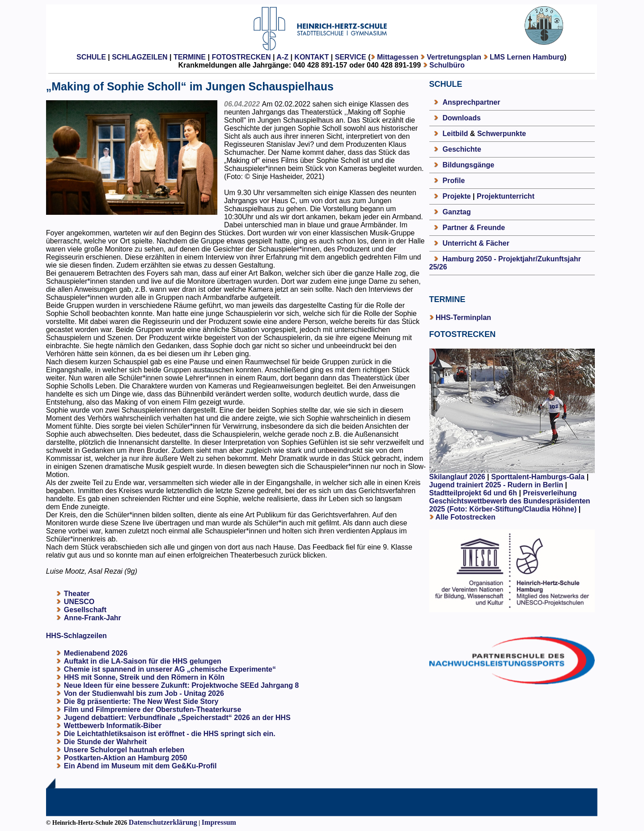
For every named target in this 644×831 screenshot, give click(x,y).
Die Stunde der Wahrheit (105, 742)
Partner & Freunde (474, 228)
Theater (77, 594)
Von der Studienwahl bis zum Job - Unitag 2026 (144, 693)
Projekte (457, 196)
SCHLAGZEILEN (140, 57)
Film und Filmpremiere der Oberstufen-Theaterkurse (153, 710)
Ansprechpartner (472, 102)
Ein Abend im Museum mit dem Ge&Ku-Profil (140, 766)
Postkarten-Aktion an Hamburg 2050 (126, 758)
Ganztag (457, 212)
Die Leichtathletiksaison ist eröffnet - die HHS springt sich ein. (170, 734)
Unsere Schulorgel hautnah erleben (124, 750)
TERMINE (190, 57)
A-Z (282, 57)
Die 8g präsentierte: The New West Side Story (141, 701)
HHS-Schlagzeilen (76, 636)
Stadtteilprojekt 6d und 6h (474, 493)
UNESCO (79, 602)
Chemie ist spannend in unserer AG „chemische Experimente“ (170, 669)
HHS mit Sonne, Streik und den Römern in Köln (144, 677)
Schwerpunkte (502, 134)
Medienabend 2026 (96, 653)
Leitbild (455, 134)
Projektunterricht (506, 196)
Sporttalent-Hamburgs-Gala (538, 477)
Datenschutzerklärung (163, 822)
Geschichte (462, 149)
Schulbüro (447, 65)
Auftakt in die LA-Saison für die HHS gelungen (143, 661)
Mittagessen (398, 57)
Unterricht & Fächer (476, 243)
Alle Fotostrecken (465, 517)
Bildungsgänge (469, 165)
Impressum (219, 822)
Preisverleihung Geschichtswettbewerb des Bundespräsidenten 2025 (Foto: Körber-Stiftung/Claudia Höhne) (510, 501)
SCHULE (91, 57)
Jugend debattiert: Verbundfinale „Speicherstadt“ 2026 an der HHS (177, 718)
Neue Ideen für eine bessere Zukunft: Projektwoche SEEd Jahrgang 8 (181, 685)
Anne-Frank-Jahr (93, 618)
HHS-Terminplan (463, 317)
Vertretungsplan (454, 57)
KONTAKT (311, 57)
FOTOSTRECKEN (241, 57)
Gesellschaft (85, 610)
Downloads (462, 118)
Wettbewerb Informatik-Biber (113, 726)
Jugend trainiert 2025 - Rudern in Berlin (496, 485)
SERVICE (351, 57)
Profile (454, 181)
